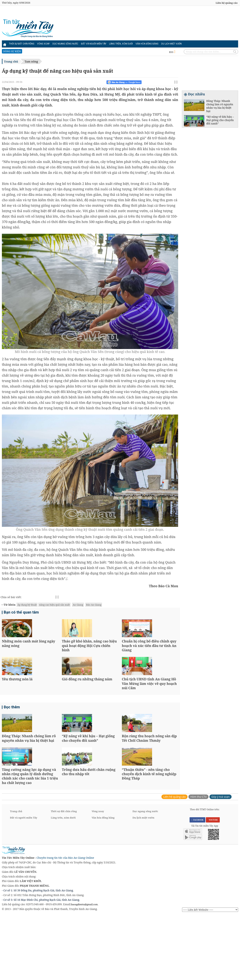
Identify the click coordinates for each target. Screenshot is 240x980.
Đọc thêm (12, 740)
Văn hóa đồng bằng (147, 44)
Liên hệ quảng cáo (227, 3)
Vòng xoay (43, 44)
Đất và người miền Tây (94, 44)
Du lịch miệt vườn (171, 44)
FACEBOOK (197, 884)
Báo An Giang (94, 605)
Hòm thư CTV (198, 861)
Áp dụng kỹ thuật (27, 605)
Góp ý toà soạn (220, 861)
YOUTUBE (213, 884)
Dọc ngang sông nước (65, 44)
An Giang (78, 605)
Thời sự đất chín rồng (22, 44)
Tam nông (31, 61)
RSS (172, 52)
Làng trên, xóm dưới (121, 44)
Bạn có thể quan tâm (21, 613)
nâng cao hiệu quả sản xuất (54, 605)
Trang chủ (11, 61)
